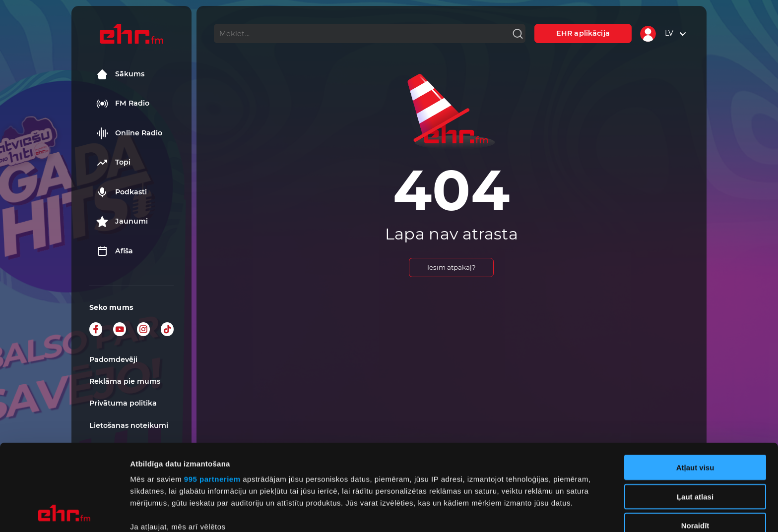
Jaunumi (122, 222)
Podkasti (122, 192)
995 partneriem (212, 398)
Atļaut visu (695, 387)
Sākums (120, 74)
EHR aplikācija (583, 33)
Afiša (115, 251)
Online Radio (129, 133)
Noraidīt (695, 445)
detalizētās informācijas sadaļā (486, 485)
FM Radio (123, 104)
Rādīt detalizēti (541, 512)
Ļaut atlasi (695, 416)
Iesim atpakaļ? (452, 267)
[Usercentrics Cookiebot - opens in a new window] (64, 513)
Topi (113, 163)
